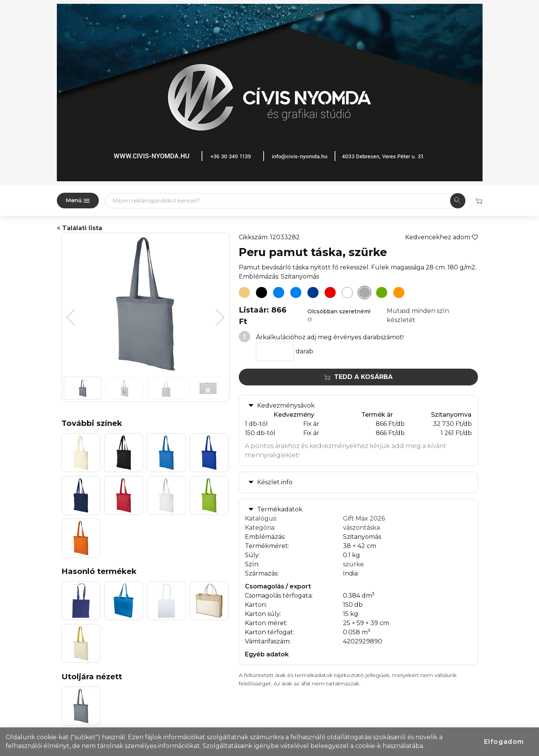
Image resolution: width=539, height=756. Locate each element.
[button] (220, 318)
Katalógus (260, 518)
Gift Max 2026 (364, 518)
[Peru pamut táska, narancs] (399, 293)
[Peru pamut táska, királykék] (296, 293)
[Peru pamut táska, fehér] (348, 293)
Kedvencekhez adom (442, 237)
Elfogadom (504, 742)
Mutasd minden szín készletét (418, 315)
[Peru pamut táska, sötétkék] (313, 293)
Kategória (260, 528)
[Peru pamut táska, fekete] (262, 293)
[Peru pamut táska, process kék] (279, 293)
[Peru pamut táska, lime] (382, 293)
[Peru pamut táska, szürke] (365, 293)
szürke (353, 564)
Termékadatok (280, 509)
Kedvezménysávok (286, 405)
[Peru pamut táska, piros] (330, 293)
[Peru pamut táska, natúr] (245, 293)
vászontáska (361, 528)
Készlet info (275, 482)
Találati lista (80, 228)
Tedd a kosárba (358, 377)
